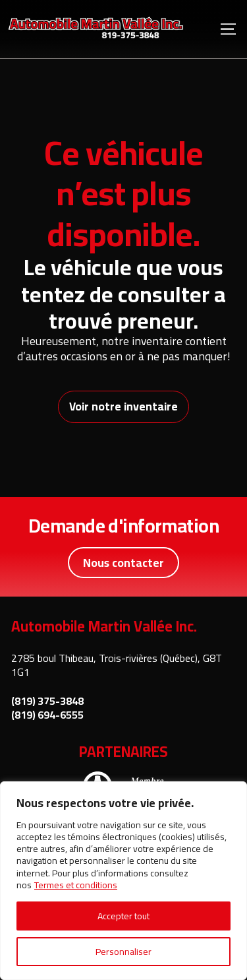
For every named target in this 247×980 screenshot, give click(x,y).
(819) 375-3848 (47, 701)
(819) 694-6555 (47, 715)
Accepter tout (123, 916)
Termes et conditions (76, 885)
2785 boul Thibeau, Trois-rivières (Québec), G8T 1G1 (117, 665)
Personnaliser (123, 952)
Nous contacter (123, 563)
